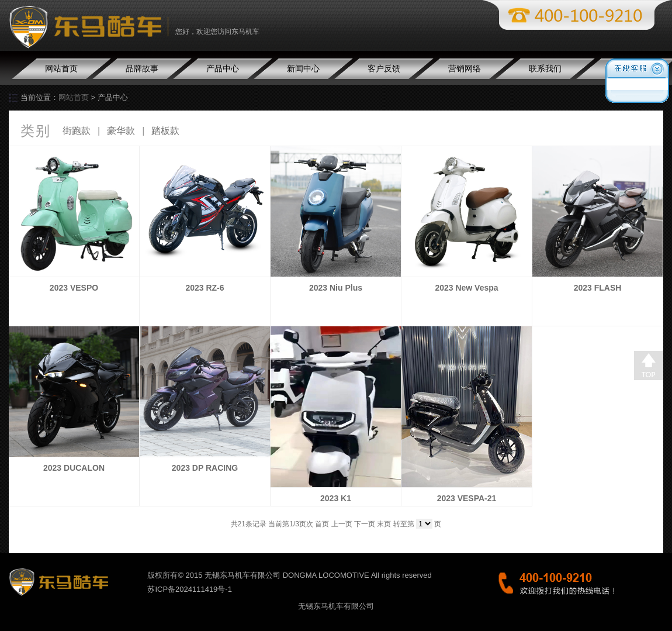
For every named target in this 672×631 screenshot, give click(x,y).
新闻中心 (303, 68)
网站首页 (61, 68)
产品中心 (223, 68)
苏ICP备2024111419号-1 (190, 589)
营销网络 (465, 68)
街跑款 (77, 131)
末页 (384, 524)
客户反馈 (384, 68)
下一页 (365, 524)
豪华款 (121, 131)
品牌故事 (142, 68)
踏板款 (165, 131)
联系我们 (545, 68)
